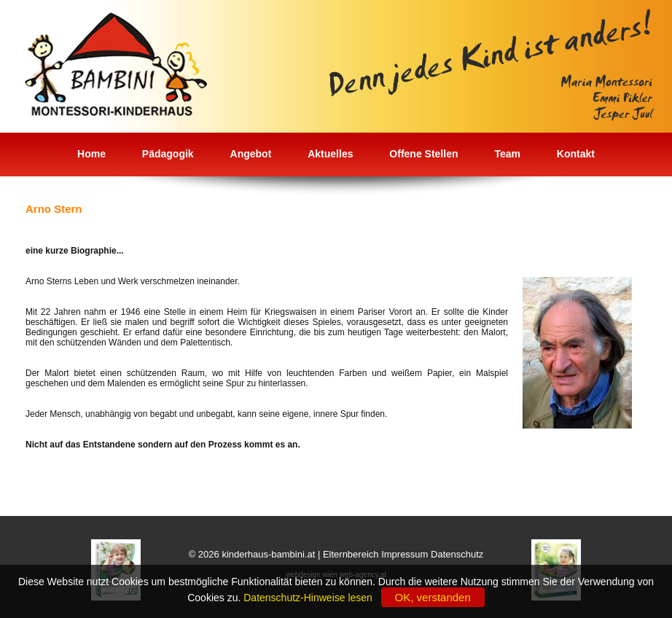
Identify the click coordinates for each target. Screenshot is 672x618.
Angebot (251, 154)
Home (91, 154)
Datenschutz (457, 554)
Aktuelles (330, 154)
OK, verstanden (433, 597)
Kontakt (576, 154)
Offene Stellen (423, 154)
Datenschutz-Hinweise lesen (310, 598)
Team (507, 154)
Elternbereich (351, 554)
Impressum (405, 554)
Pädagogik (168, 154)
